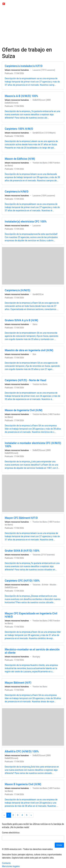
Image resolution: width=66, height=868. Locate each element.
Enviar (59, 845)
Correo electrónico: (11, 833)
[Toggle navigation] (60, 4)
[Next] (31, 815)
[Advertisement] (33, 20)
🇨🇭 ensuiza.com (12, 4)
